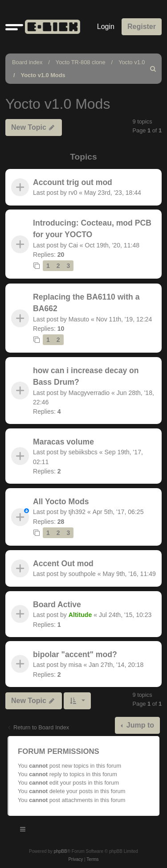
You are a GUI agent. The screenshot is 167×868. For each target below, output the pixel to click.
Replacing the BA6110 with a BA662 (86, 303)
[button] (14, 27)
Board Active (57, 605)
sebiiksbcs (83, 453)
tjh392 (77, 512)
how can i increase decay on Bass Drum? (86, 376)
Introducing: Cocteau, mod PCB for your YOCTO (92, 229)
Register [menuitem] (142, 27)
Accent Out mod (63, 564)
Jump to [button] (139, 725)
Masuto (79, 319)
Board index (27, 62)
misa (75, 665)
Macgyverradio (89, 393)
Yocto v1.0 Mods (43, 75)
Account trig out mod (73, 182)
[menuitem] (153, 69)
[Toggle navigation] (23, 831)
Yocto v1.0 (132, 62)
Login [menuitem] (106, 27)
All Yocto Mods (61, 502)
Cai (73, 245)
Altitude (80, 615)
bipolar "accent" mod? (75, 654)
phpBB (61, 851)
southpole (82, 574)
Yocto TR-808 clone (81, 62)
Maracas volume (63, 442)
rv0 (73, 193)
